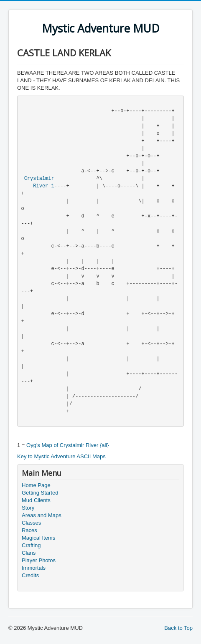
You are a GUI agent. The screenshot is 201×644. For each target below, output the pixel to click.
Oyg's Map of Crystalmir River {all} (68, 445)
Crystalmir (39, 179)
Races (29, 530)
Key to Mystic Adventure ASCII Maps (61, 456)
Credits (30, 575)
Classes (31, 523)
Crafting (31, 545)
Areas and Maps (42, 515)
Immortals (34, 568)
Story (28, 508)
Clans (29, 553)
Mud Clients (36, 500)
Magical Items (38, 538)
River (41, 186)
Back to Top (178, 628)
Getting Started (40, 493)
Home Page (36, 485)
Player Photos (39, 560)
